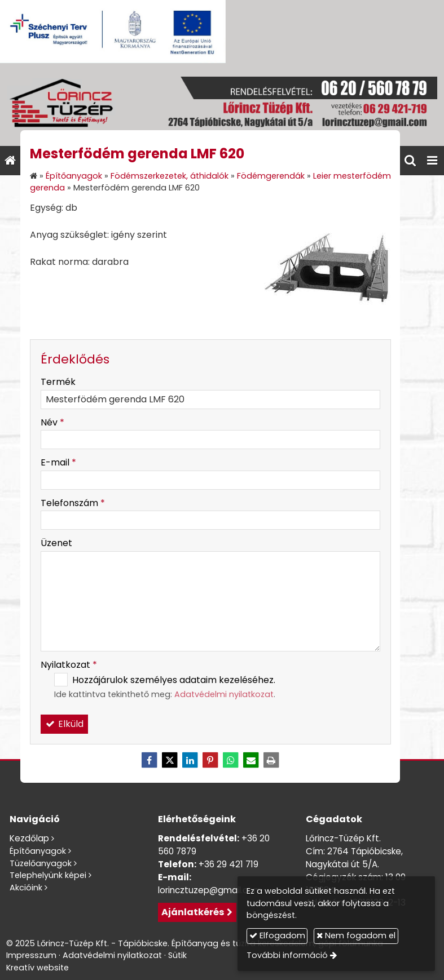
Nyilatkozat (69, 665)
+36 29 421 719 (228, 864)
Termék (58, 382)
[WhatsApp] (231, 760)
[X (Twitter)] (170, 760)
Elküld (64, 724)
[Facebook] (150, 760)
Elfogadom (277, 935)
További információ (287, 955)
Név (52, 422)
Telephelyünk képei (48, 875)
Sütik (177, 955)
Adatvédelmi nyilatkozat (224, 694)
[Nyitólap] (222, 105)
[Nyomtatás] (271, 760)
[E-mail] (251, 760)
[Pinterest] (210, 760)
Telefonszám (73, 503)
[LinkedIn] (190, 760)
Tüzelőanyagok (41, 863)
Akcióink (26, 888)
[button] (432, 161)
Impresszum (31, 955)
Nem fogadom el (356, 935)
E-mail (58, 462)
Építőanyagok (38, 851)
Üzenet (56, 543)
